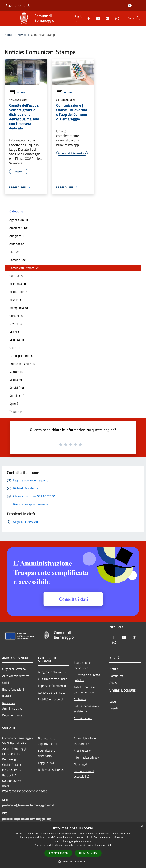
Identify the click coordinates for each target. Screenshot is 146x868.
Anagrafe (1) (17, 236)
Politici (7, 696)
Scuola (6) (16, 380)
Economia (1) (18, 284)
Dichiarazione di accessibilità (84, 774)
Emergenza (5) (19, 308)
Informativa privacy (86, 757)
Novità (22, 35)
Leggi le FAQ (46, 763)
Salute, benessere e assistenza (86, 709)
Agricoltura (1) (19, 220)
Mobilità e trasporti (50, 699)
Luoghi (114, 701)
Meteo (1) (15, 332)
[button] (73, 862)
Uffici (6, 683)
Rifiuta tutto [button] (88, 853)
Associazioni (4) (19, 244)
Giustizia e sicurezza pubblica (87, 677)
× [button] (142, 827)
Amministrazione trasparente (85, 741)
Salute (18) (16, 372)
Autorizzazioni (83, 718)
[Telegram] (106, 18)
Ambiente (80, 699)
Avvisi (113, 683)
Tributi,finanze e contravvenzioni (84, 690)
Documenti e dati (13, 715)
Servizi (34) (17, 388)
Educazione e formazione (82, 665)
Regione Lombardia (18, 5)
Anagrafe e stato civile (52, 672)
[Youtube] (97, 18)
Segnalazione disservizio (47, 753)
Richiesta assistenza (51, 770)
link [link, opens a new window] (110, 845)
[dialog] (73, 845)
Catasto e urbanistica (52, 692)
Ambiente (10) (18, 228)
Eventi (114, 708)
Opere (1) (15, 348)
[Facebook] (87, 18)
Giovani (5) (16, 316)
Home (8, 35)
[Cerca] (138, 18)
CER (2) (14, 252)
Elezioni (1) (16, 300)
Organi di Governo (14, 669)
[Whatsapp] (116, 18)
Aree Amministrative (16, 676)
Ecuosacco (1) (18, 292)
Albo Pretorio (82, 751)
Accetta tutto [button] (58, 853)
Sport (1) (15, 404)
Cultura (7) (16, 276)
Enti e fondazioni (13, 689)
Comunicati (117, 676)
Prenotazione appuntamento (48, 741)
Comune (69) (17, 260)
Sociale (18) (17, 396)
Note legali (81, 764)
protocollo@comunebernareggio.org (27, 819)
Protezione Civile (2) (22, 364)
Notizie (17, 92)
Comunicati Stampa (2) (24, 268)
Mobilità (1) (17, 340)
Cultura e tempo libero (52, 679)
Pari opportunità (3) (22, 356)
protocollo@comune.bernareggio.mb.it (28, 805)
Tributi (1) (15, 412)
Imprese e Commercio (52, 686)
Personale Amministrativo (12, 706)
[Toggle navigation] (8, 18)
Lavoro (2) (16, 324)
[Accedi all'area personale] (130, 6)
